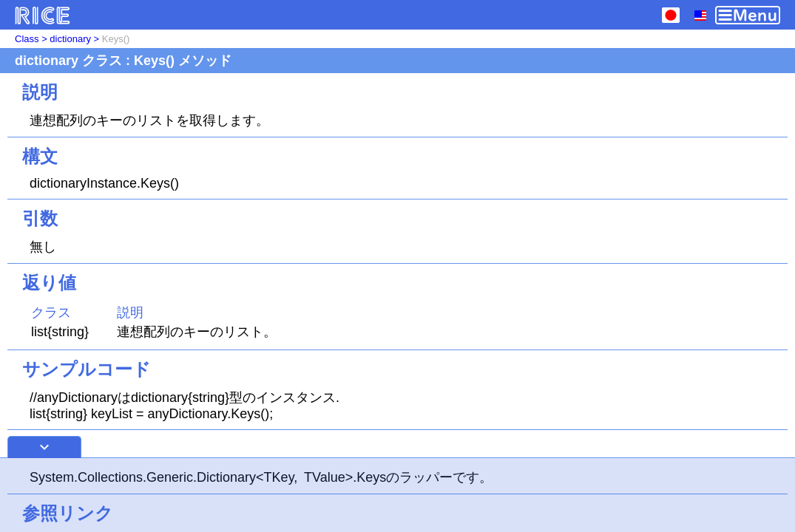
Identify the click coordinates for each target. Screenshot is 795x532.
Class (27, 39)
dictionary (70, 39)
